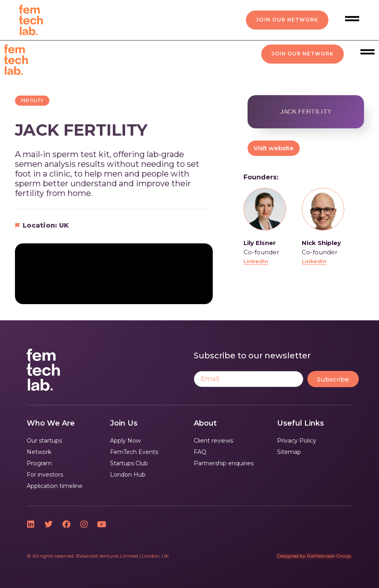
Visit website (274, 148)
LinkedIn (256, 261)
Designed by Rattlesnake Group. (315, 556)
